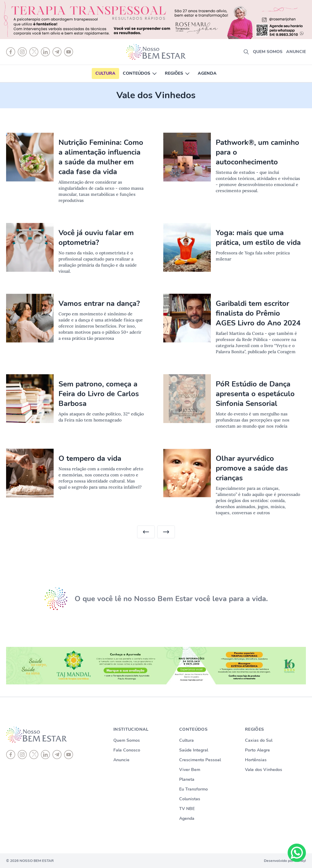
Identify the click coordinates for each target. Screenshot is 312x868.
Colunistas (190, 799)
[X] (34, 755)
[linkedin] (45, 755)
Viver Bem (190, 770)
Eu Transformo (193, 789)
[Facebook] (11, 755)
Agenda (207, 73)
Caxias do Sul (259, 740)
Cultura (105, 73)
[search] (246, 52)
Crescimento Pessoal (200, 760)
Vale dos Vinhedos (264, 770)
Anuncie (296, 52)
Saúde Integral (194, 750)
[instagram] (22, 755)
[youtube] (69, 755)
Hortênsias (256, 760)
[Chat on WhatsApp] (297, 853)
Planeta (187, 779)
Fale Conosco (127, 750)
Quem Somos (127, 740)
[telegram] (57, 755)
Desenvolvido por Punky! (285, 861)
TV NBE (187, 809)
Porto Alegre (257, 750)
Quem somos (268, 52)
